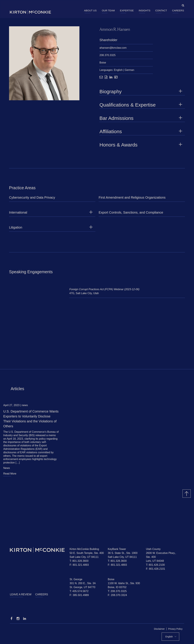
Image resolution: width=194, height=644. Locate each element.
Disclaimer (159, 629)
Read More (10, 475)
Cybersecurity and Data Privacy (32, 199)
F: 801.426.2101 (156, 569)
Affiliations (141, 132)
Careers (178, 10)
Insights (145, 10)
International (18, 214)
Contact (161, 10)
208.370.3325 (108, 55)
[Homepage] (37, 550)
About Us (90, 10)
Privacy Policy (175, 629)
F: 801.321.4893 (79, 565)
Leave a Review (21, 594)
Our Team (108, 10)
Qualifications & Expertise (141, 105)
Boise (103, 63)
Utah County (153, 549)
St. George (76, 579)
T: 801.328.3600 (79, 561)
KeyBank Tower (117, 549)
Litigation (16, 229)
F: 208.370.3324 (117, 595)
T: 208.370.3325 (117, 591)
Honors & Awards (141, 145)
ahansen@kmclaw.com (113, 48)
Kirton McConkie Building (84, 549)
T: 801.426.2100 (155, 565)
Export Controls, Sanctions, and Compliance (131, 214)
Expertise (127, 10)
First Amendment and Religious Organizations (132, 199)
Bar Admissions (141, 118)
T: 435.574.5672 (79, 591)
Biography (141, 92)
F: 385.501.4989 (79, 595)
